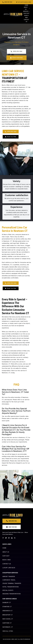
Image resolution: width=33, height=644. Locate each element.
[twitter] (6, 538)
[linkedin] (12, 538)
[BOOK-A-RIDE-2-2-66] (13, 13)
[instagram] (9, 538)
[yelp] (15, 538)
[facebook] (3, 538)
